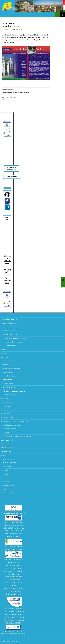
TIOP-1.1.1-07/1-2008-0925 (13, 568)
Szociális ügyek (8, 372)
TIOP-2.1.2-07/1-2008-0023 (13, 583)
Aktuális (4, 350)
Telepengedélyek (9, 384)
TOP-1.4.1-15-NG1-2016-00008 (13, 617)
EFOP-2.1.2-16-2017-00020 (13, 623)
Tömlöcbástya (6, 451)
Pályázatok (5, 353)
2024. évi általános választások (15, 338)
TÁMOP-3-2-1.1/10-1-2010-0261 (13, 547)
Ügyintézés (5, 357)
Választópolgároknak (15, 342)
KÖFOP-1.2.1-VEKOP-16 (13, 537)
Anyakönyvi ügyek (9, 376)
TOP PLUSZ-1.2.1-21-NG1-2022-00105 (13, 634)
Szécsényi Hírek (8, 459)
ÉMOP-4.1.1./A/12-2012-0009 (13, 522)
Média (3, 455)
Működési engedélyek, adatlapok (14, 391)
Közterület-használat (10, 395)
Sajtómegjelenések (9, 463)
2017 (7, 478)
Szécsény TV (7, 467)
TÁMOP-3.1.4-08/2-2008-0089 (13, 588)
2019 (7, 470)
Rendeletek (5, 414)
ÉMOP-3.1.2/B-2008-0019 (13, 577)
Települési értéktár (7, 485)
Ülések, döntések (7, 410)
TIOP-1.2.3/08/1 (13, 574)
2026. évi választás (9, 331)
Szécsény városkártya (8, 440)
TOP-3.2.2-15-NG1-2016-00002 (13, 614)
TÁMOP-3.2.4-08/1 (13, 563)
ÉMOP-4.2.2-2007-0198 (13, 594)
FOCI (26, 98)
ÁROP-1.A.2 (13, 585)
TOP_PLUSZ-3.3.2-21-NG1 (13, 632)
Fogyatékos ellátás (7, 493)
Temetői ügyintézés (7, 402)
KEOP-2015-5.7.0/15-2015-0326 (13, 528)
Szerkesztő (18, 30)
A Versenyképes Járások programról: (13, 513)
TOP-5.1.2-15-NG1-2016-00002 (13, 612)
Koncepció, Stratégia (10, 429)
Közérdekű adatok (7, 418)
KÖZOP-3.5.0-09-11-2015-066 (13, 525)
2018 (7, 474)
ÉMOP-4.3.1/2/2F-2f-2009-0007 (13, 571)
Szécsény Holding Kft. (8, 448)
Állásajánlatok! (12, 177)
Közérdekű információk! (12, 168)
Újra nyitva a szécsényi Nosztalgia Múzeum (26, 91)
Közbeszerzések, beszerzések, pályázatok (14, 421)
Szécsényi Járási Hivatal (11, 361)
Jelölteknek (11, 346)
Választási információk (9, 319)
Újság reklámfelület (7, 281)
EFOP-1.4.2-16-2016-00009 (13, 534)
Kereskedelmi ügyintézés (11, 368)
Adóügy (6, 365)
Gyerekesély (5, 489)
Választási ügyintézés (10, 327)
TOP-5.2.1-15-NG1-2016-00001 (13, 609)
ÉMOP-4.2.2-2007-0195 (13, 591)
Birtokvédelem (8, 380)
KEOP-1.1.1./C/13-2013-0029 (13, 531)
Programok (10, 23)
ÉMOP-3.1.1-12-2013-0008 (13, 549)
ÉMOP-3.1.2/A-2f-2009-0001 (13, 560)
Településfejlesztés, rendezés (11, 425)
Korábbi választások (10, 334)
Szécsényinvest (6, 444)
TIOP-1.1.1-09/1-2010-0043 (13, 565)
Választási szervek (9, 323)
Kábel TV (6, 482)
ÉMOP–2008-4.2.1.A (13, 580)
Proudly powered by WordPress (10, 642)
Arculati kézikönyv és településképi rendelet (18, 436)
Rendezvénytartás (9, 387)
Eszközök (6, 433)
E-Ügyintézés (5, 406)
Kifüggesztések (6, 399)
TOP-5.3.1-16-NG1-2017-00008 (13, 620)
